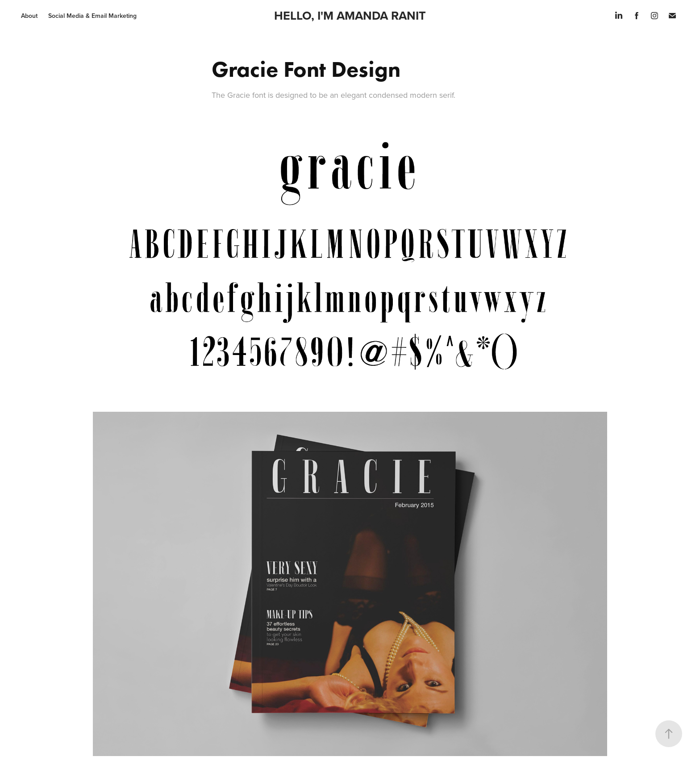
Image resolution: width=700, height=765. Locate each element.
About (29, 16)
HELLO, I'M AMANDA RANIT (350, 15)
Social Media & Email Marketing (92, 16)
